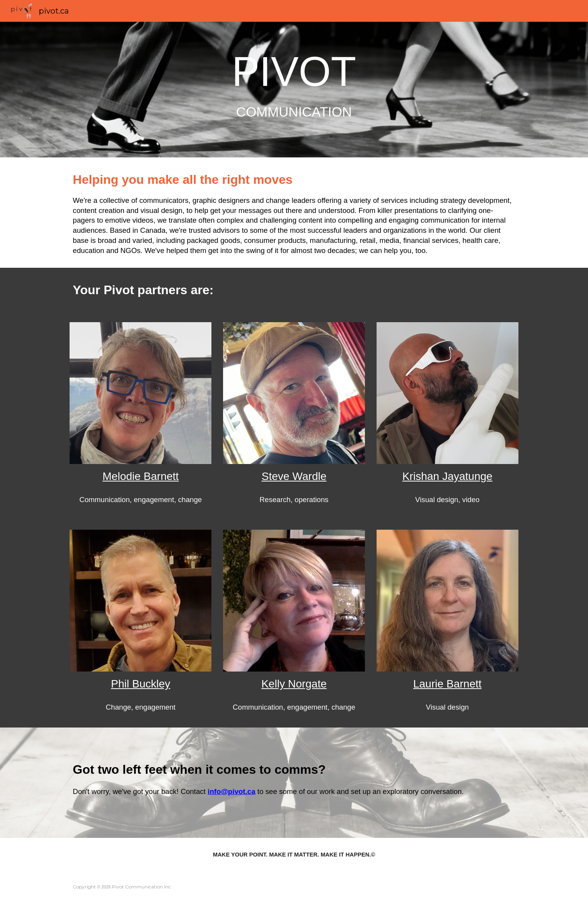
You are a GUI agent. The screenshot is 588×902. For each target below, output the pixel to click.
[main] (294, 90)
